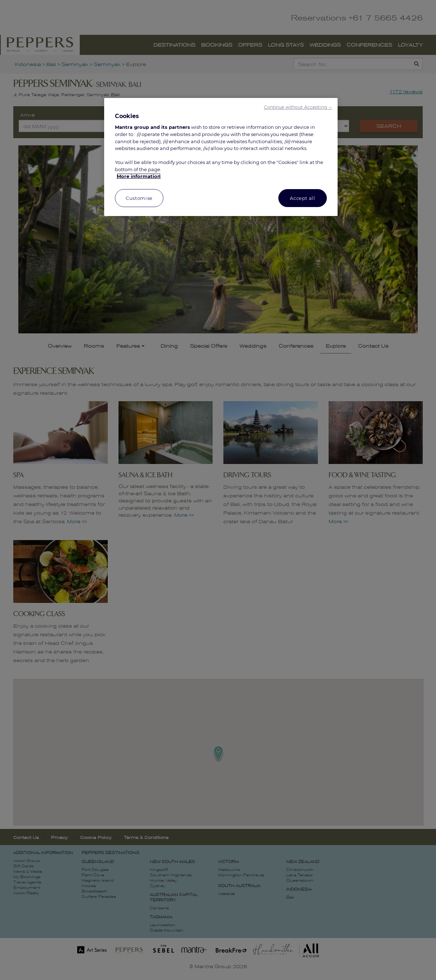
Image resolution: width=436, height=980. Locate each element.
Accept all (303, 198)
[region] (221, 157)
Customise (139, 198)
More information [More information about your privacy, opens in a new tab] (139, 176)
